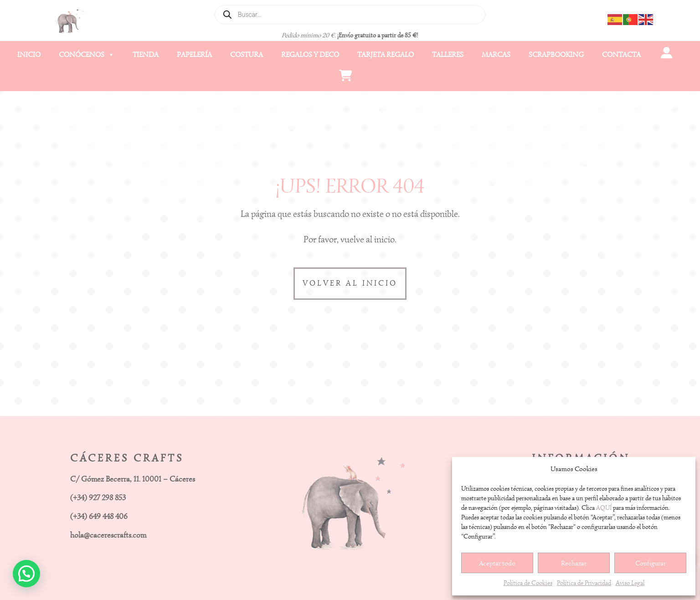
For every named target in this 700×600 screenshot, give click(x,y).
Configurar (651, 563)
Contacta (621, 55)
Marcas (496, 55)
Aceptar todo (497, 563)
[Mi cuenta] (666, 55)
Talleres (448, 55)
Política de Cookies (528, 583)
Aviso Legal (630, 583)
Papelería (194, 55)
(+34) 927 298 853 (98, 498)
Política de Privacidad (584, 583)
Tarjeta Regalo (386, 55)
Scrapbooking (556, 55)
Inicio (29, 55)
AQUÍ (604, 508)
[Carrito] (345, 77)
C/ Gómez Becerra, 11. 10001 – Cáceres (133, 479)
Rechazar (574, 563)
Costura (247, 55)
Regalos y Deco (310, 55)
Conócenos (87, 55)
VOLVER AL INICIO (350, 283)
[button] (26, 574)
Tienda (146, 55)
